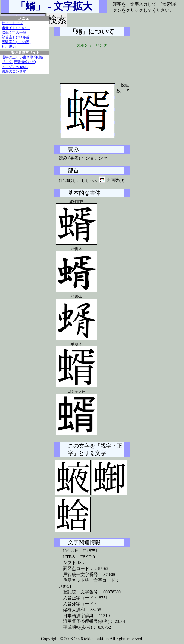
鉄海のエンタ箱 (14, 72)
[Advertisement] (95, 62)
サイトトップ (12, 23)
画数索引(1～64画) (16, 42)
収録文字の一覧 (14, 33)
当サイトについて (16, 28)
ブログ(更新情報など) (19, 62)
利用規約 (9, 47)
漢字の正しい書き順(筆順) (22, 57)
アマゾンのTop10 (15, 67)
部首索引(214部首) (16, 37)
